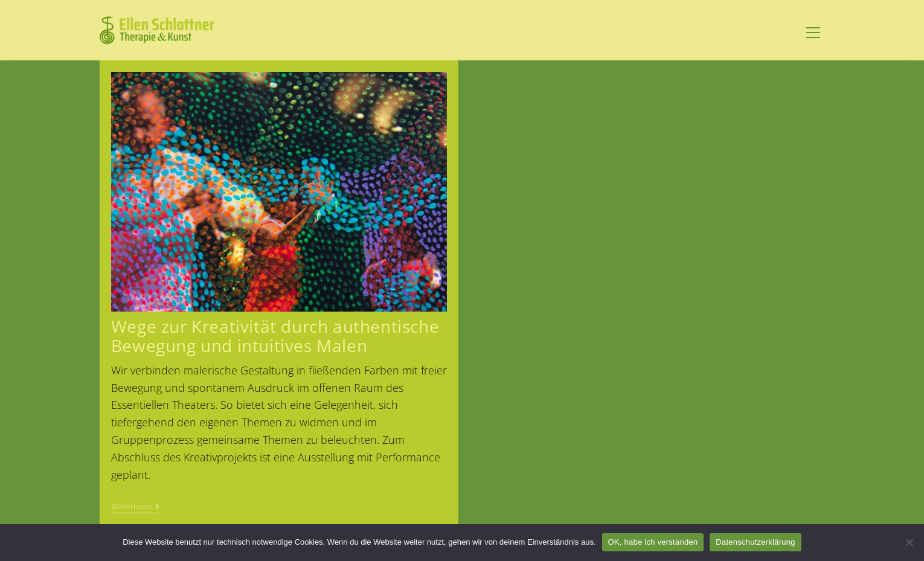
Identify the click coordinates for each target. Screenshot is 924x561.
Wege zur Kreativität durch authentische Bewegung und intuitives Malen (275, 335)
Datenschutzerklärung (755, 542)
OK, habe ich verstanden (653, 542)
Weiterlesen (135, 508)
